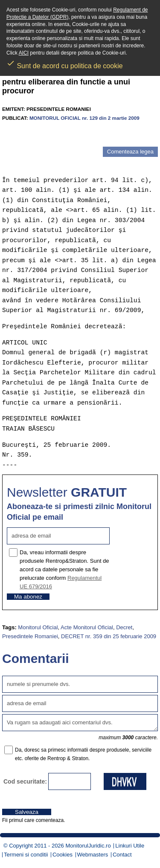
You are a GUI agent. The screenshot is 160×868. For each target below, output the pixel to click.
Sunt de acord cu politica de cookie (65, 63)
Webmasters (93, 855)
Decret (124, 627)
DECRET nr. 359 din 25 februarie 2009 (109, 636)
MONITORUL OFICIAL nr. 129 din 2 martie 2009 (84, 118)
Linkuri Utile (130, 846)
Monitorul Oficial (38, 627)
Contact (122, 855)
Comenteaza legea (130, 152)
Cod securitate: (25, 781)
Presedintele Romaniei (30, 636)
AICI (24, 53)
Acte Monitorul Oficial (87, 627)
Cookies (63, 855)
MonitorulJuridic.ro (88, 846)
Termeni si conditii (26, 855)
